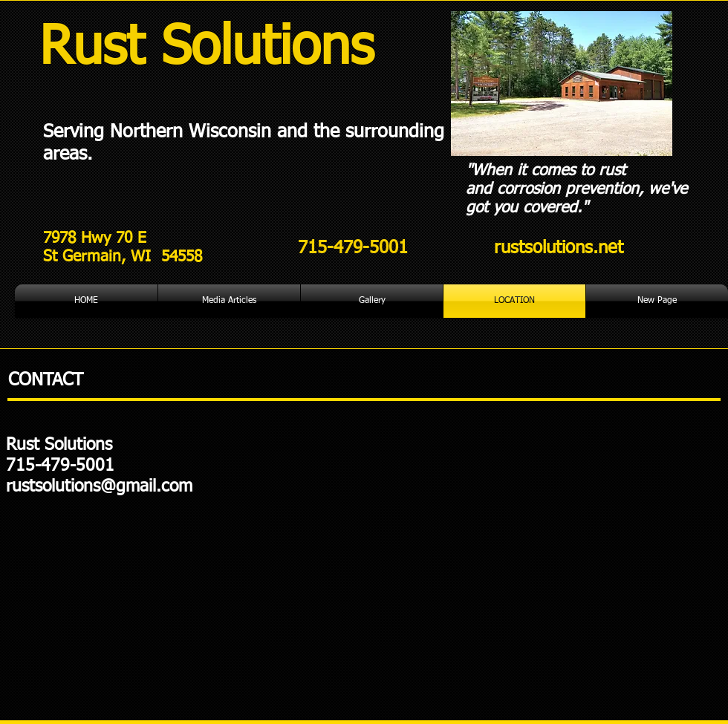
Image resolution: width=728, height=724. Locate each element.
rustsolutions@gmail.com (99, 487)
